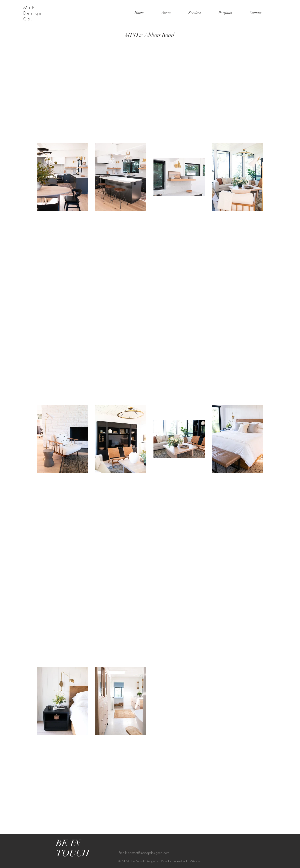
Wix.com (196, 861)
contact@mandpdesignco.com (149, 853)
